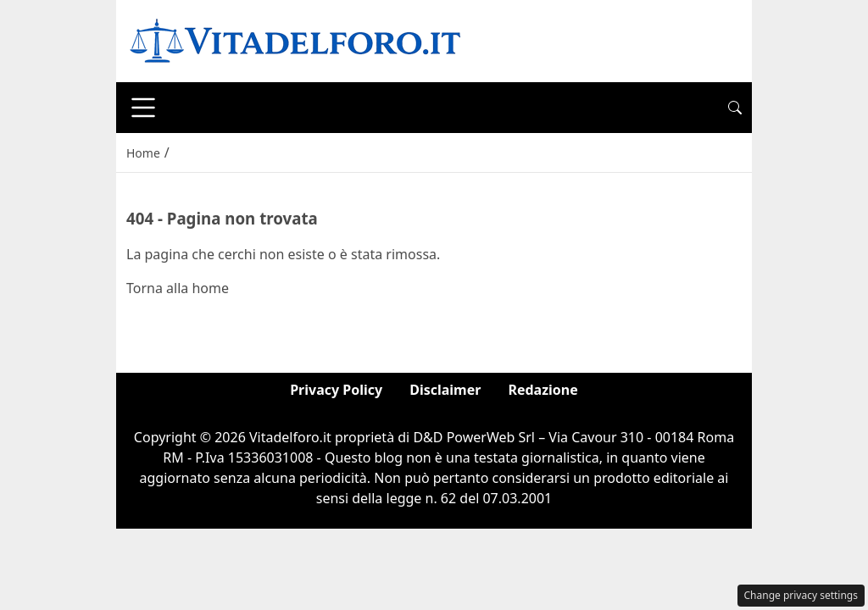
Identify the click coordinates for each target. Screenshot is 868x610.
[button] (735, 108)
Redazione (542, 390)
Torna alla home (178, 288)
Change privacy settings (801, 595)
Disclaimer (445, 390)
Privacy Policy (336, 390)
